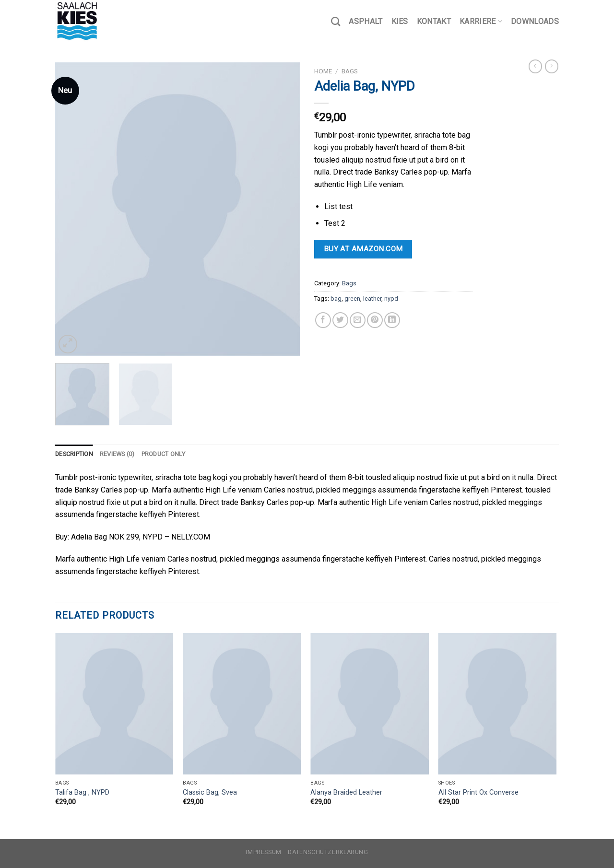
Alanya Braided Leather (346, 792)
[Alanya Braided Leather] (370, 704)
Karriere (481, 22)
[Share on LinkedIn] (392, 320)
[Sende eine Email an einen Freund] (358, 320)
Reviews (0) (117, 454)
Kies (400, 21)
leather (372, 299)
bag (336, 299)
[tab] (74, 454)
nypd (391, 299)
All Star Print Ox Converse (478, 792)
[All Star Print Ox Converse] (498, 704)
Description (74, 454)
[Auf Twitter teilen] (340, 320)
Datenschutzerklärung (328, 852)
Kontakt (434, 21)
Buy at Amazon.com (363, 249)
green (352, 299)
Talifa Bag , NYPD (82, 792)
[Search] (336, 21)
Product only (164, 454)
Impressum (264, 852)
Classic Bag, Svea (210, 792)
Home (323, 71)
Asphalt (366, 21)
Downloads (535, 21)
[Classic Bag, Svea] (242, 704)
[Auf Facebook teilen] (323, 320)
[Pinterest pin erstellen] (375, 320)
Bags (350, 71)
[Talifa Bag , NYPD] (114, 704)
